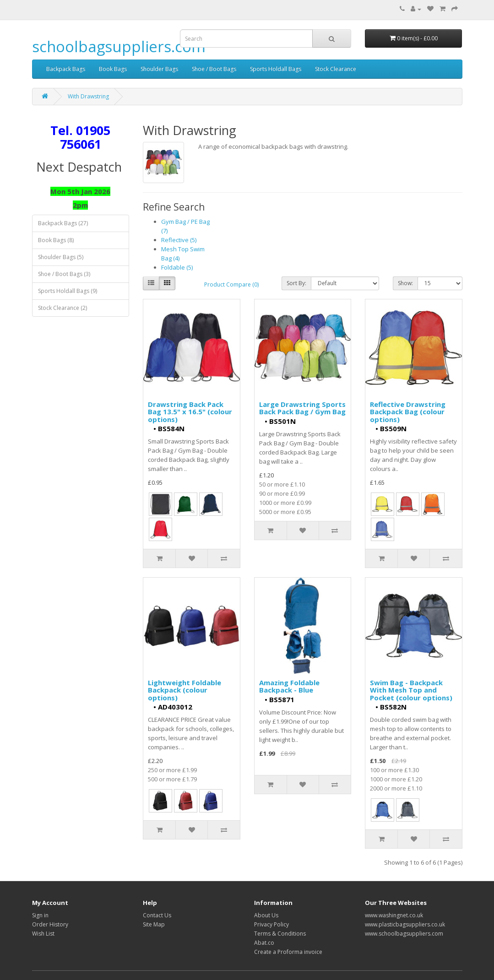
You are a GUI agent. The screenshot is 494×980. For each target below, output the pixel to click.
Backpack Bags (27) (63, 223)
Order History (50, 924)
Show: (405, 283)
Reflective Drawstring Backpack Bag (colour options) (408, 412)
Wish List (43, 934)
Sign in (40, 915)
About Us (266, 915)
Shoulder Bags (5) (61, 257)
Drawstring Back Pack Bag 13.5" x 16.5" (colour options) (190, 412)
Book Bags (113, 69)
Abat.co (264, 943)
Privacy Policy (271, 924)
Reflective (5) (179, 240)
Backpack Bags (66, 69)
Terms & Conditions (280, 934)
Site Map (154, 924)
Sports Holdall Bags (276, 69)
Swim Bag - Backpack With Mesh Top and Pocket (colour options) (411, 690)
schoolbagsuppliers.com (119, 46)
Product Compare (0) (231, 284)
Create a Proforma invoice (288, 952)
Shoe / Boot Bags (214, 69)
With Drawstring (88, 96)
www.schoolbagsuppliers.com (404, 934)
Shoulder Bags (159, 69)
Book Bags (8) (56, 240)
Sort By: (296, 283)
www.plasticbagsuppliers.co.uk (405, 924)
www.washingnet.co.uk (394, 915)
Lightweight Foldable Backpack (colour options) (185, 690)
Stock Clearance (336, 69)
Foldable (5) (177, 267)
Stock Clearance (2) (62, 308)
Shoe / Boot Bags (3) (64, 274)
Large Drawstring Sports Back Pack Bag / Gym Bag (302, 408)
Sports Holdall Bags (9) (68, 291)
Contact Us (157, 915)
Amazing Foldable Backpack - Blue (289, 686)
